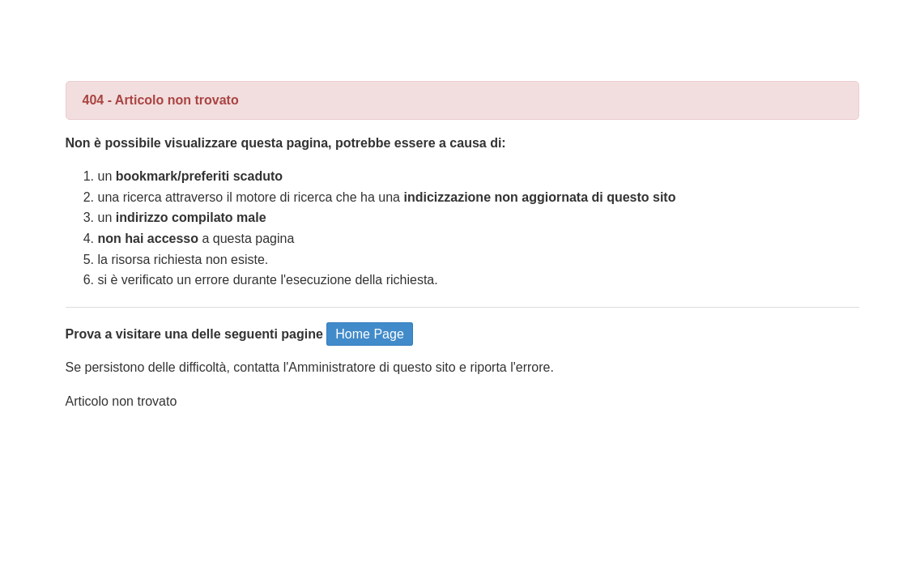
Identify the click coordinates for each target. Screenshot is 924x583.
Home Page (370, 334)
